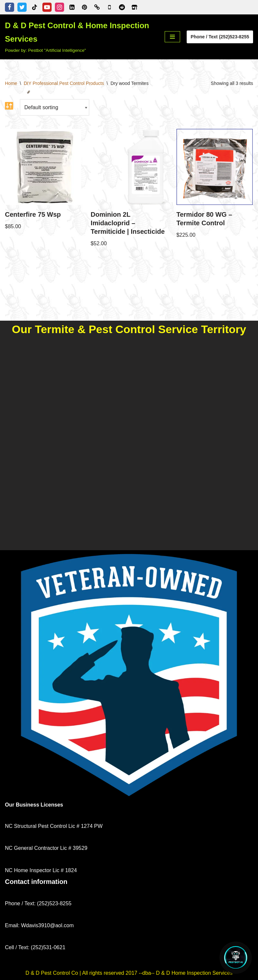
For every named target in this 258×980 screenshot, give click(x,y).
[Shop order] (55, 107)
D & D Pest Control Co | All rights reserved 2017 (82, 973)
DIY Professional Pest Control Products (64, 83)
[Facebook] (10, 7)
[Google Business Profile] (109, 7)
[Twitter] (22, 7)
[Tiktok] (35, 7)
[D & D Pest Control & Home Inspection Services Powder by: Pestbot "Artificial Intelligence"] (80, 37)
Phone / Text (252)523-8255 (220, 37)
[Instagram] (59, 7)
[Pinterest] (84, 7)
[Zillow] (134, 7)
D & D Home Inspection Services (194, 973)
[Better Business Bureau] (97, 7)
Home (11, 83)
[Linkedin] (72, 7)
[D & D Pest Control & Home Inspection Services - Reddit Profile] (122, 7)
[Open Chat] (236, 958)
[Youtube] (47, 7)
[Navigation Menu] (172, 37)
